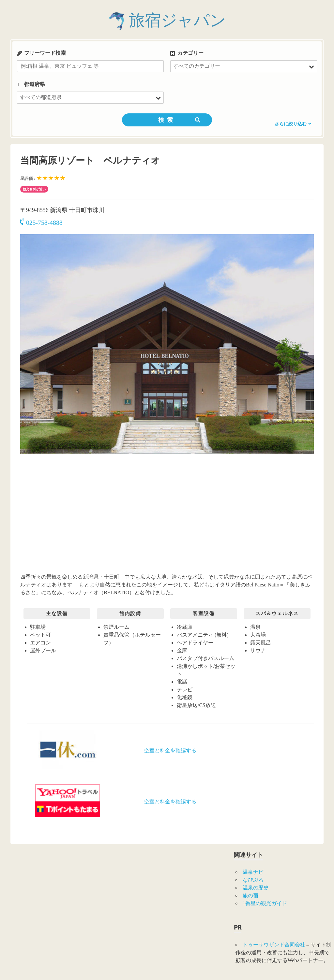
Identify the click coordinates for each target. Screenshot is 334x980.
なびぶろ (253, 880)
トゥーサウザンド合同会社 (274, 945)
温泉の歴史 (256, 888)
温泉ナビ (253, 872)
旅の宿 (250, 895)
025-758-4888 (41, 223)
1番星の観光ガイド (265, 903)
